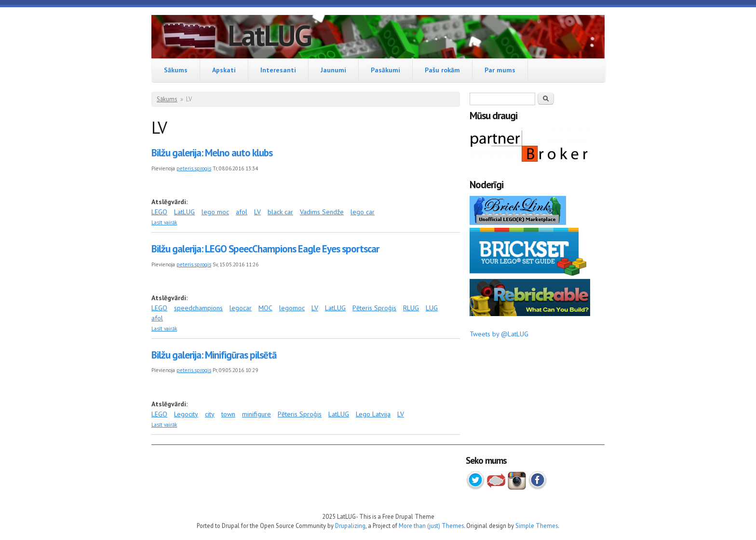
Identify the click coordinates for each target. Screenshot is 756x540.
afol (242, 212)
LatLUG (269, 35)
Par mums (500, 70)
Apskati (224, 70)
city (210, 414)
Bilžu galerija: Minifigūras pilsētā (214, 355)
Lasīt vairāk (164, 222)
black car (280, 212)
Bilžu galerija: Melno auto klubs (212, 153)
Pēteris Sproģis (374, 308)
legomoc (292, 308)
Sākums (176, 70)
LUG (432, 308)
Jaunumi (333, 70)
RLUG (411, 308)
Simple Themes (537, 526)
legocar (241, 308)
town (228, 414)
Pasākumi (385, 70)
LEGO (159, 212)
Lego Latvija (373, 414)
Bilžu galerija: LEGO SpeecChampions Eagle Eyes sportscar (265, 249)
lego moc (215, 212)
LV (257, 212)
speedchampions (198, 308)
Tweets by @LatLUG (499, 334)
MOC (265, 308)
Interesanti (278, 70)
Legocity (186, 414)
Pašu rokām (442, 70)
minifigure (256, 414)
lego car (363, 212)
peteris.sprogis (194, 168)
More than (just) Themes (431, 526)
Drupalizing (350, 526)
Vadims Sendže (322, 212)
